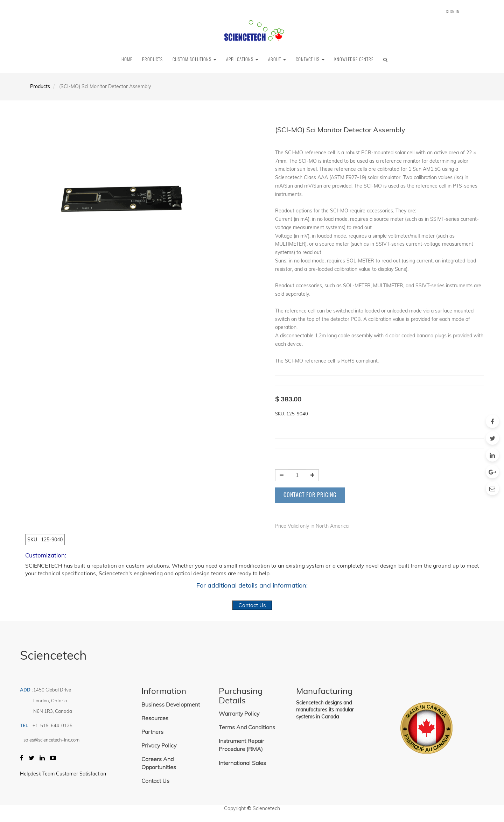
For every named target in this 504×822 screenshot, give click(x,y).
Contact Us (252, 605)
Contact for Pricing (310, 495)
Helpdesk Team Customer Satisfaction (63, 774)
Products (40, 86)
